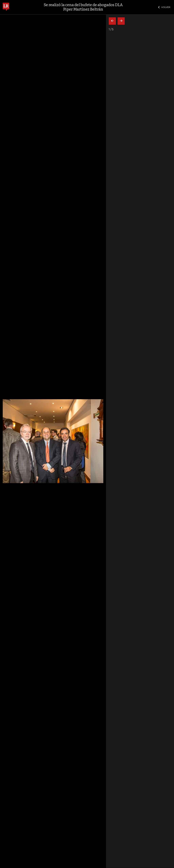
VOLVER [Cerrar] (164, 7)
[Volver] (112, 21)
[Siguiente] (121, 21)
